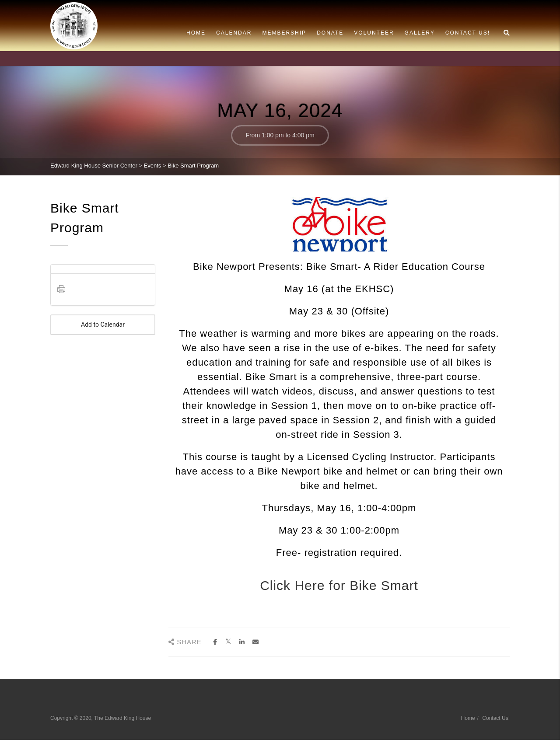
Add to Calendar (103, 325)
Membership (284, 33)
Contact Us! (468, 33)
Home (196, 33)
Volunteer (374, 33)
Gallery (420, 33)
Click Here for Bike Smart (339, 585)
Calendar (234, 33)
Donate (330, 33)
